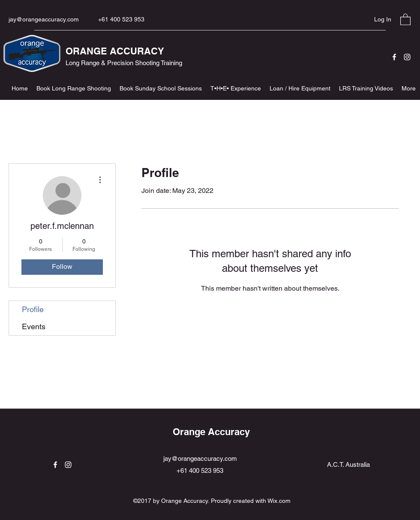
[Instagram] (407, 57)
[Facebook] (394, 57)
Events (34, 326)
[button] (405, 19)
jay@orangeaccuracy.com (44, 19)
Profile (33, 309)
